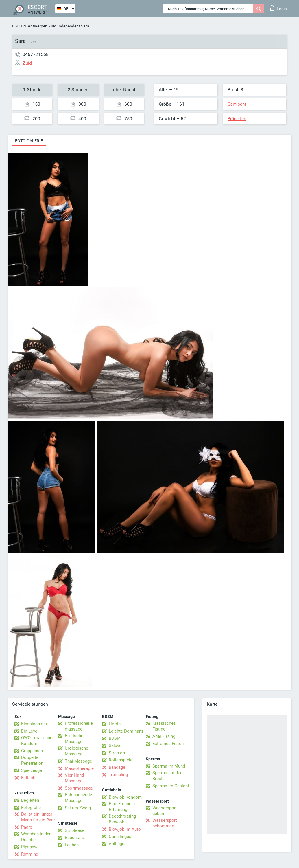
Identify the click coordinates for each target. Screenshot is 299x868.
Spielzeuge (32, 770)
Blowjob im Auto (125, 829)
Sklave (115, 746)
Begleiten (30, 800)
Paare (27, 827)
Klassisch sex (34, 724)
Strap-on (117, 753)
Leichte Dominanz (126, 731)
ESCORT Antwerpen (30, 26)
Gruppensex (32, 751)
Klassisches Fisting (164, 726)
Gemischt (237, 104)
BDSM (115, 738)
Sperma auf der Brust (167, 776)
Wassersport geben (165, 811)
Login (278, 8)
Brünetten (237, 119)
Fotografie (31, 808)
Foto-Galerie (29, 141)
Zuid (52, 26)
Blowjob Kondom (125, 797)
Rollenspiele (121, 760)
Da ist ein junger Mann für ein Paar (38, 817)
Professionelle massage (79, 726)
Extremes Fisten (168, 744)
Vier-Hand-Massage (75, 778)
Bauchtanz (75, 838)
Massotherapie (79, 768)
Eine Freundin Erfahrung (122, 807)
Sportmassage (79, 788)
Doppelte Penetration (32, 760)
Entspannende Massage (78, 798)
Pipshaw (29, 847)
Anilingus (118, 844)
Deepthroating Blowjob (122, 819)
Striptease (75, 830)
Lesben (72, 845)
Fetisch (28, 778)
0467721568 (36, 54)
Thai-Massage (78, 761)
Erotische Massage (74, 739)
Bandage (117, 767)
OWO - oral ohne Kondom (37, 741)
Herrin (115, 724)
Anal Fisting (164, 736)
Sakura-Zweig (78, 808)
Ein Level (30, 731)
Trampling (118, 775)
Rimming (30, 854)
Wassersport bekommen (165, 823)
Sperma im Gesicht (171, 786)
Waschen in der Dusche (36, 837)
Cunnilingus (120, 836)
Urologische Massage (76, 751)
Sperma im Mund (169, 766)
